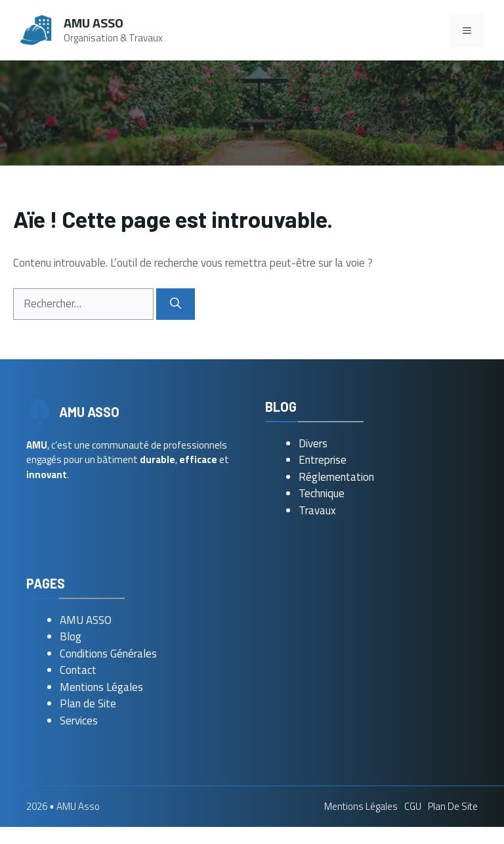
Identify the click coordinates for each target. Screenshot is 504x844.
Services (79, 721)
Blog (71, 636)
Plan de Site (88, 703)
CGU (413, 806)
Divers (313, 443)
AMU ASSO (86, 620)
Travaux (317, 510)
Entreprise (323, 460)
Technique (322, 493)
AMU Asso (94, 23)
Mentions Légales (101, 687)
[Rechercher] (176, 304)
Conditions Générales (108, 654)
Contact (78, 670)
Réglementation (336, 477)
